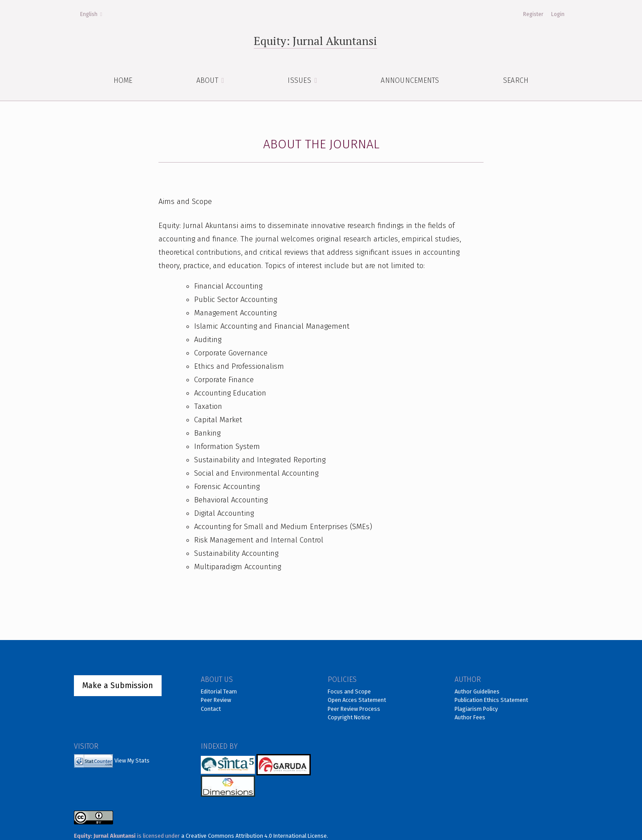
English (94, 14)
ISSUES (300, 80)
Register (533, 14)
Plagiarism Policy (476, 709)
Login (558, 14)
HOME (123, 80)
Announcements (410, 80)
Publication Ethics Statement (491, 700)
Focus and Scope (349, 691)
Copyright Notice (349, 717)
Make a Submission (118, 685)
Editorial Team (219, 691)
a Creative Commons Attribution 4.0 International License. (255, 836)
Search (516, 80)
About (208, 80)
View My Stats (132, 760)
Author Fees (470, 717)
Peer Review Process (354, 709)
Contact (211, 709)
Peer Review (216, 700)
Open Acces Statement (357, 700)
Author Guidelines (477, 691)
